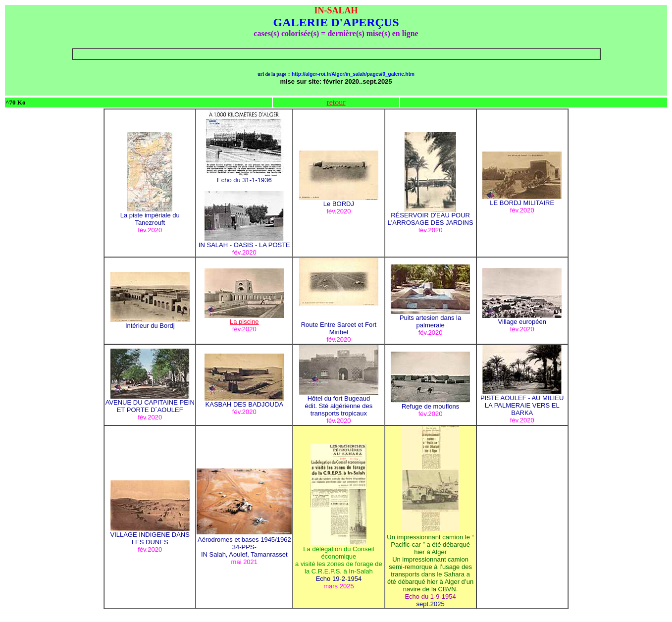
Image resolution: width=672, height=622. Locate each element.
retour (336, 102)
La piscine (244, 319)
